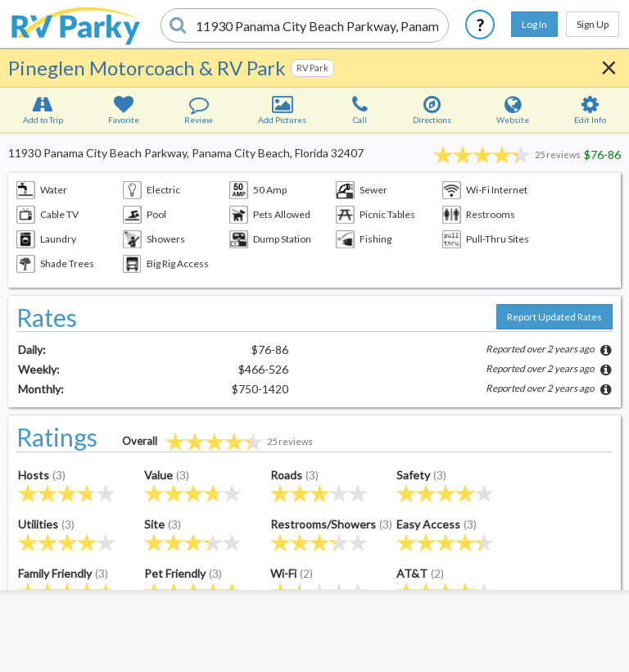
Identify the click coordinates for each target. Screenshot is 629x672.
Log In (534, 24)
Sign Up (593, 24)
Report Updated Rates (554, 317)
